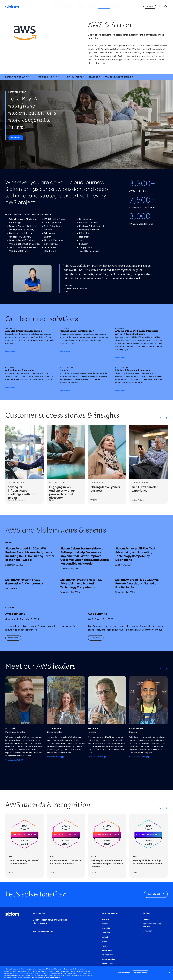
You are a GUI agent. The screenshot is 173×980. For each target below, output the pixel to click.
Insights (81, 7)
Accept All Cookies (140, 973)
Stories (92, 7)
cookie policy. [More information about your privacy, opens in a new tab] (56, 978)
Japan (104, 942)
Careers (117, 7)
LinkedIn (147, 919)
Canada (105, 924)
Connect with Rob (95, 757)
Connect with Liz (54, 757)
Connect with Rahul (137, 757)
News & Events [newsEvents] (75, 77)
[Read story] (16, 138)
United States (107, 964)
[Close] (169, 973)
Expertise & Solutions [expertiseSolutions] (19, 77)
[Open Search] (159, 7)
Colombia (106, 928)
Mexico (105, 946)
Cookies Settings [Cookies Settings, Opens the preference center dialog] (124, 973)
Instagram (147, 931)
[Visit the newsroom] (43, 931)
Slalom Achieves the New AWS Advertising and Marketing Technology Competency (81, 584)
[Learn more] (13, 638)
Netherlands (107, 950)
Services (56, 7)
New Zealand (107, 955)
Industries (69, 7)
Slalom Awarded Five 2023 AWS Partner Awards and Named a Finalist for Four (137, 584)
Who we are (104, 7)
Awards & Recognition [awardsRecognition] (119, 77)
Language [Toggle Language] (165, 7)
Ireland (105, 937)
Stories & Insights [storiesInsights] (49, 77)
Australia (106, 919)
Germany (106, 933)
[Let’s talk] (150, 7)
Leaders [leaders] (95, 77)
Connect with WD (13, 760)
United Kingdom (109, 959)
